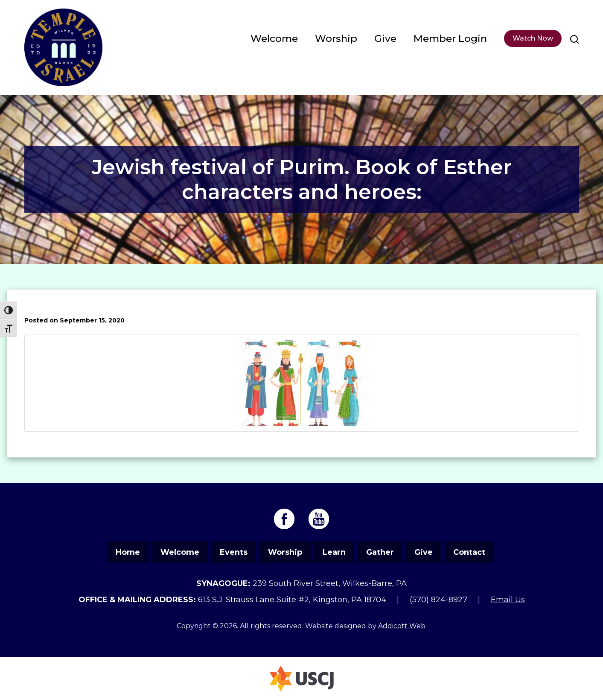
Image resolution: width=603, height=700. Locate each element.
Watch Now (533, 38)
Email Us (508, 600)
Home (128, 552)
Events (234, 552)
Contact (469, 552)
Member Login (450, 38)
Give (385, 38)
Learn (334, 552)
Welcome (274, 38)
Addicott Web (402, 626)
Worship (336, 38)
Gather (380, 552)
